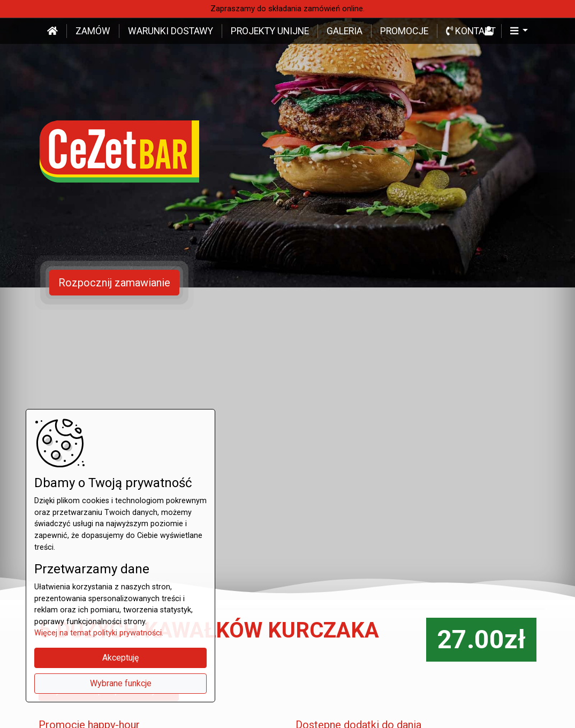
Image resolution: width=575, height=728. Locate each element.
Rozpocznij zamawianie (114, 283)
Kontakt (471, 31)
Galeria (345, 31)
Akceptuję (120, 658)
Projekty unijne (270, 31)
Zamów (93, 31)
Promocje (404, 31)
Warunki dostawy (171, 31)
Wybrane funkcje (121, 683)
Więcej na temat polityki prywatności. (99, 633)
